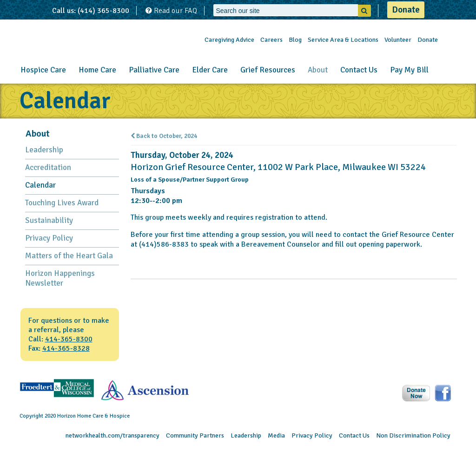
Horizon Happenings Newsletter (60, 278)
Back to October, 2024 (164, 136)
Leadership (44, 150)
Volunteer (398, 40)
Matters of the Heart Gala (69, 256)
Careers (271, 40)
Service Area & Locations (343, 40)
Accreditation (48, 167)
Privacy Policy (49, 238)
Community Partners (195, 435)
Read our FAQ (171, 11)
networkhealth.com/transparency (112, 435)
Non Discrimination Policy (413, 435)
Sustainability (49, 220)
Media (276, 435)
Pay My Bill (409, 70)
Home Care (97, 70)
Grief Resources (268, 70)
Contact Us (359, 70)
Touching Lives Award (62, 203)
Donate (406, 10)
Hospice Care (43, 70)
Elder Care (210, 70)
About (318, 70)
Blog (295, 40)
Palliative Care (154, 70)
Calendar (40, 185)
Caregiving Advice (229, 40)
